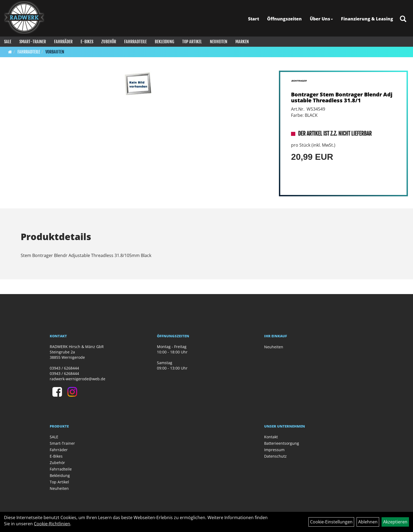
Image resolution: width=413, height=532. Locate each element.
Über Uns (321, 19)
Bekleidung (164, 42)
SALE (8, 42)
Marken (242, 42)
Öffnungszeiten (284, 19)
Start (254, 19)
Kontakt (271, 437)
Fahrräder (63, 42)
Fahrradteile (135, 42)
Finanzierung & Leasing (367, 19)
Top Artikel (192, 42)
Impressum (274, 450)
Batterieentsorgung (282, 443)
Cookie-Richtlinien (52, 524)
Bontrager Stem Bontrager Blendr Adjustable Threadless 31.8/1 (342, 97)
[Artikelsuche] (403, 19)
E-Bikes (87, 42)
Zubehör (109, 42)
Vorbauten (55, 52)
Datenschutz (275, 456)
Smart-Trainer (33, 42)
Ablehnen (368, 522)
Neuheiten (219, 42)
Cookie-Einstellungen (331, 522)
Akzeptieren (395, 522)
